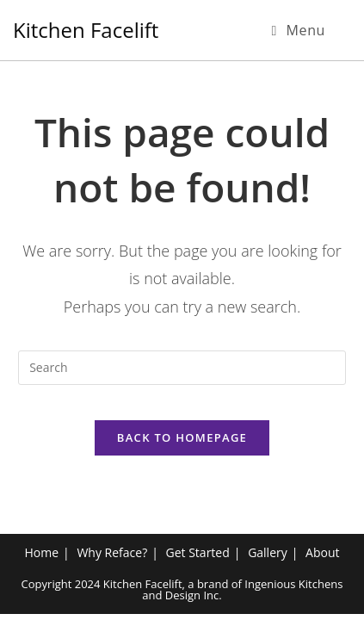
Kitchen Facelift (86, 30)
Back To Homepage (182, 437)
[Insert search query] (182, 368)
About (322, 558)
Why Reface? (112, 558)
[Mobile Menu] (298, 30)
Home (41, 558)
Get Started (198, 558)
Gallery (268, 558)
